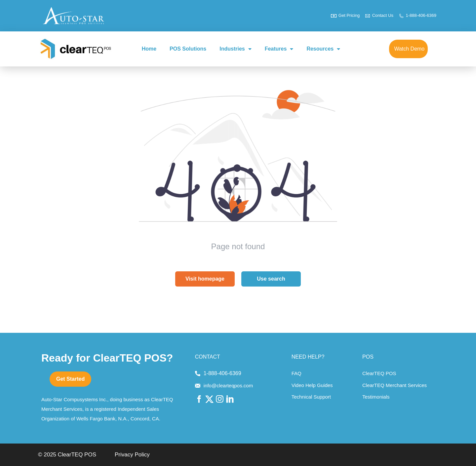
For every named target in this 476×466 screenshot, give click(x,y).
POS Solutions (188, 49)
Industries (235, 49)
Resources (323, 49)
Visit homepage (205, 279)
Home (149, 49)
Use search (271, 279)
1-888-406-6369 (222, 373)
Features (279, 49)
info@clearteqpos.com (228, 386)
